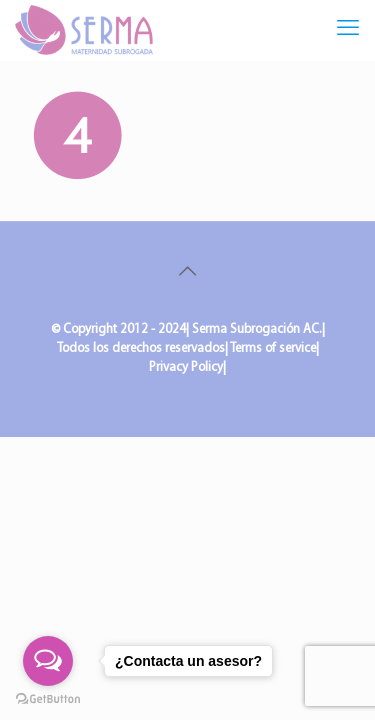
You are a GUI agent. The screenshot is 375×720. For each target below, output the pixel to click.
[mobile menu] (348, 30)
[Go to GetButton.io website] (48, 699)
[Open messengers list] (48, 661)
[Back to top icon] (188, 273)
